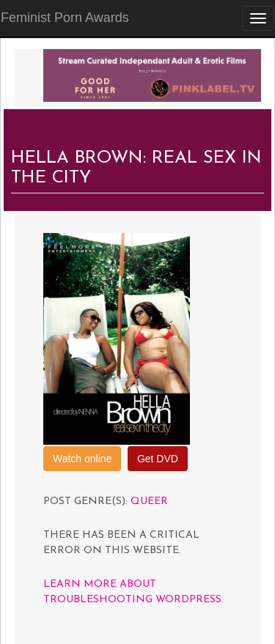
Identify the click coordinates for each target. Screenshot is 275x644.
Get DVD (158, 459)
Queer (149, 501)
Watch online (82, 459)
